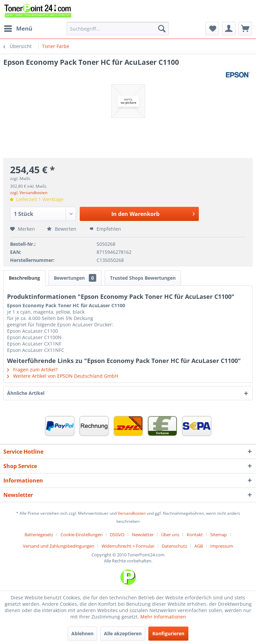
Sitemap (218, 535)
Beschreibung (24, 278)
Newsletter (143, 535)
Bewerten (62, 229)
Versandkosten (132, 513)
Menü (18, 28)
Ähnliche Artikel (26, 393)
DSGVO (117, 535)
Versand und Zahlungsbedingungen (59, 546)
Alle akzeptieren (123, 633)
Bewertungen (75, 278)
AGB (199, 546)
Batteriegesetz (39, 535)
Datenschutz (174, 546)
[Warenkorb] (245, 29)
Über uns (170, 535)
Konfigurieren (168, 633)
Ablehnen (82, 633)
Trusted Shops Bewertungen (143, 278)
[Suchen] (162, 29)
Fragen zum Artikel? (32, 370)
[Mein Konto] (229, 29)
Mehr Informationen (163, 617)
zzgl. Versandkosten (29, 193)
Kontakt (195, 535)
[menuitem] (18, 29)
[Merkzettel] (212, 29)
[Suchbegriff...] (118, 29)
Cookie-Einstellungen (82, 535)
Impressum (222, 546)
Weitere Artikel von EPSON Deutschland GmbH (63, 376)
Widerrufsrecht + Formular (128, 546)
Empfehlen (105, 229)
